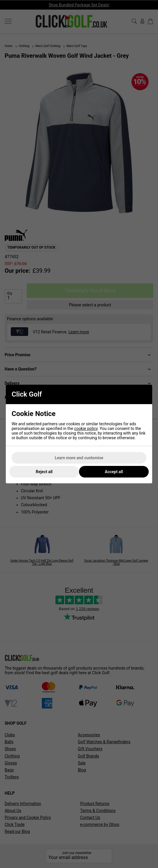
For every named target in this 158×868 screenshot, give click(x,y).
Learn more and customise (79, 458)
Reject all (44, 472)
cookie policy (86, 428)
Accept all (114, 472)
